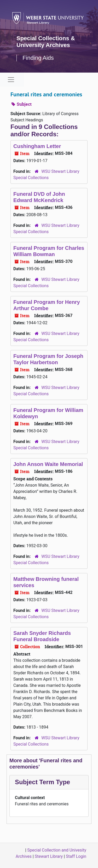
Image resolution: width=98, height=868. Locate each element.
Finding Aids (38, 58)
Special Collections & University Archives (46, 42)
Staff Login (76, 856)
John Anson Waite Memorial (48, 464)
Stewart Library (49, 856)
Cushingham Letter (37, 146)
